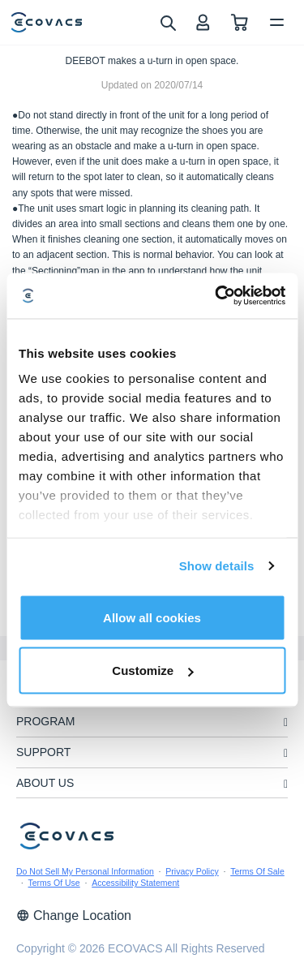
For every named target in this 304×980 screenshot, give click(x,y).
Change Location (74, 916)
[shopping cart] (240, 22)
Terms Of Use (54, 883)
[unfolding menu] (286, 722)
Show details (217, 566)
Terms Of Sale (257, 871)
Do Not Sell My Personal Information (85, 871)
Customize (152, 671)
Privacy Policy (192, 871)
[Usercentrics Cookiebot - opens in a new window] (216, 296)
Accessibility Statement (135, 883)
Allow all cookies (152, 617)
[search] (167, 22)
